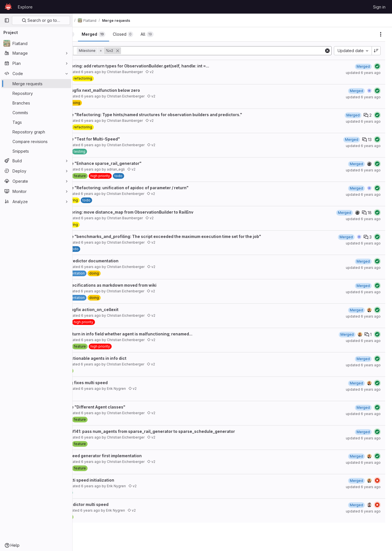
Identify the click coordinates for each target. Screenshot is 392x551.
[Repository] (36, 93)
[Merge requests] (36, 84)
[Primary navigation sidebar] (7, 20)
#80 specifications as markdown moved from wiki (133, 285)
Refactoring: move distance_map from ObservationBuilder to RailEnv (152, 212)
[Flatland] (36, 43)
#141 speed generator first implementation (126, 456)
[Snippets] (36, 151)
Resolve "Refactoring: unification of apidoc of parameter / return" (149, 188)
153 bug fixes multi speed (109, 383)
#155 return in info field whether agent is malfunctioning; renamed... (151, 334)
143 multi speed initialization (112, 480)
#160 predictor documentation (114, 261)
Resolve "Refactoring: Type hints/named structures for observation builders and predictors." (176, 115)
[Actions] (381, 34)
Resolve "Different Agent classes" (118, 407)
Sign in (379, 7)
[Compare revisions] (36, 141)
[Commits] (36, 112)
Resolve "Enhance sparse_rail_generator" (126, 163)
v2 (176, 72)
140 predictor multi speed (109, 504)
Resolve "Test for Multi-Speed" (115, 139)
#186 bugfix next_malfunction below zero (125, 90)
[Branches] (36, 103)
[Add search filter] (236, 51)
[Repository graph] (36, 132)
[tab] (92, 34)
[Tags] (36, 122)
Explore (25, 7)
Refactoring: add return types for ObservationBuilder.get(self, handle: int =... (160, 66)
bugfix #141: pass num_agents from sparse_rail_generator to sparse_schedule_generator (172, 431)
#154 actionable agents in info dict (118, 358)
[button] (126, 51)
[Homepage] (8, 7)
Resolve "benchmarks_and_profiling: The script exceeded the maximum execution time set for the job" (186, 236)
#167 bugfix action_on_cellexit (114, 309)
